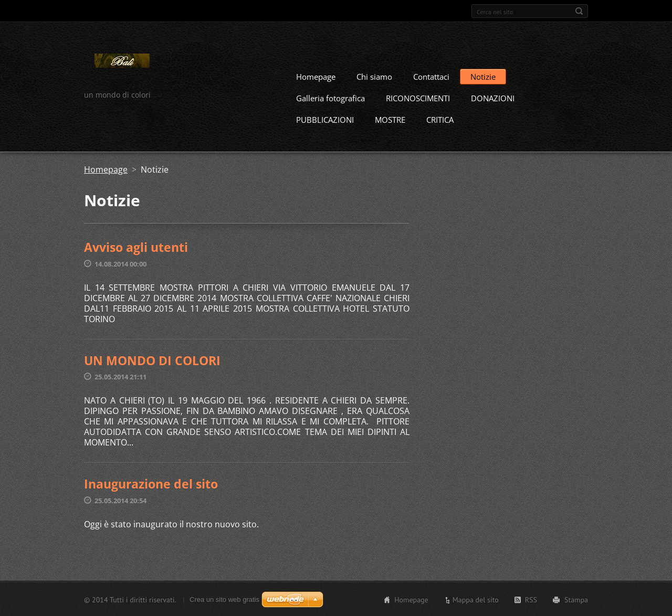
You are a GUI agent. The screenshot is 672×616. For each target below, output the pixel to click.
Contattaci (431, 76)
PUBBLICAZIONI (325, 119)
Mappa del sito (476, 599)
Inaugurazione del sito (151, 483)
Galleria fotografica (330, 98)
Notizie (483, 76)
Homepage (316, 76)
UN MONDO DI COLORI (152, 360)
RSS (531, 599)
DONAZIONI (493, 98)
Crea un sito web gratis (224, 599)
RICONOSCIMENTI (418, 98)
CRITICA (440, 119)
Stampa (576, 599)
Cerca (579, 11)
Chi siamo (374, 76)
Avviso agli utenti (136, 247)
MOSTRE (390, 119)
